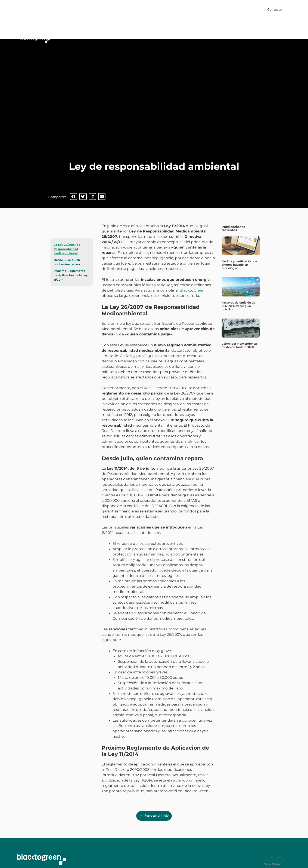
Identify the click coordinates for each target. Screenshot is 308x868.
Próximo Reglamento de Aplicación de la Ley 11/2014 (71, 275)
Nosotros (123, 9)
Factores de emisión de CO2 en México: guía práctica (238, 306)
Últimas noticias (198, 9)
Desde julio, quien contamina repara (67, 262)
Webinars (171, 9)
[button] (74, 197)
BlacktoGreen (192, 290)
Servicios (148, 9)
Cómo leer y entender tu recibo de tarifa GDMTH (239, 345)
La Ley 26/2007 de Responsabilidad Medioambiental (67, 249)
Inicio (102, 9)
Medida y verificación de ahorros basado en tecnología (239, 265)
